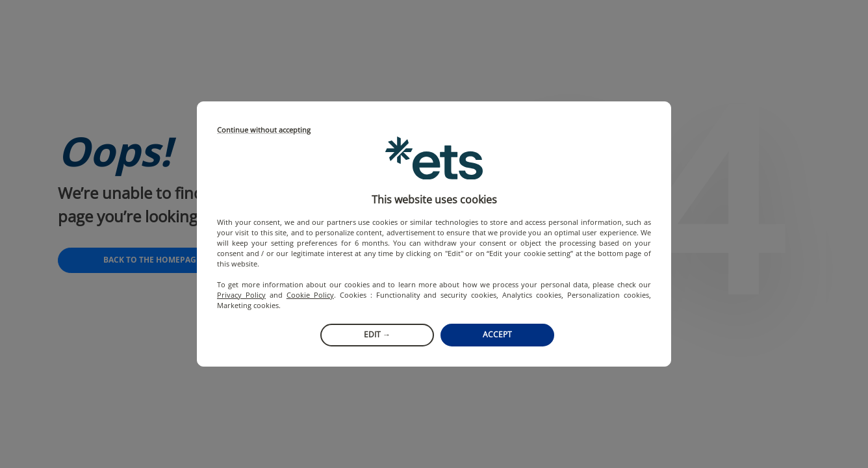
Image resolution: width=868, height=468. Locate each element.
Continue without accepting (264, 130)
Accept (497, 334)
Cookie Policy (310, 295)
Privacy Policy (241, 295)
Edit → (377, 334)
